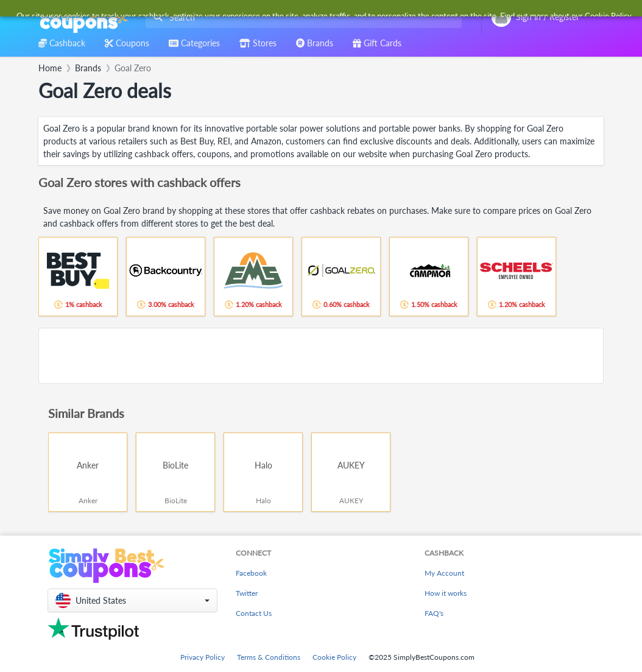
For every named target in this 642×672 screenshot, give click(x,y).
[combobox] (301, 17)
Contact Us (254, 613)
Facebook (251, 573)
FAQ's (434, 613)
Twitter (247, 593)
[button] (132, 600)
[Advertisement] (321, 356)
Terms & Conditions (269, 657)
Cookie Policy (334, 657)
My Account (444, 573)
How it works (446, 593)
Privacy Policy (203, 657)
